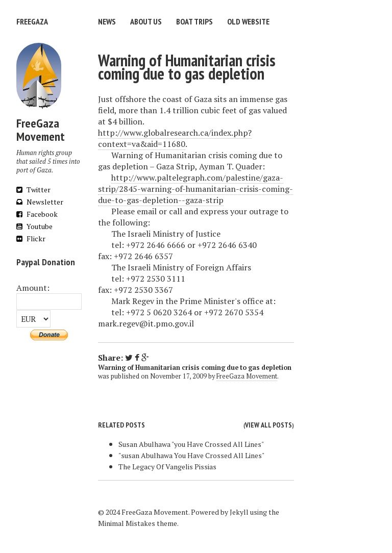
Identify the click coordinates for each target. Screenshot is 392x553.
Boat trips (194, 21)
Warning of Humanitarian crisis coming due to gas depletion (187, 67)
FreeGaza (32, 21)
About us (146, 21)
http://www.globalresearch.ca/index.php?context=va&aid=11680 (175, 138)
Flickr (31, 238)
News (107, 21)
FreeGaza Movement (247, 376)
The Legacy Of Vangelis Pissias (167, 467)
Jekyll (239, 512)
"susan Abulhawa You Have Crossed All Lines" (191, 455)
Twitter (33, 190)
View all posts (268, 425)
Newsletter (40, 202)
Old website (248, 21)
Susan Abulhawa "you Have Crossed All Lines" (191, 444)
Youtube (34, 226)
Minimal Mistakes (127, 523)
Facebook (37, 214)
